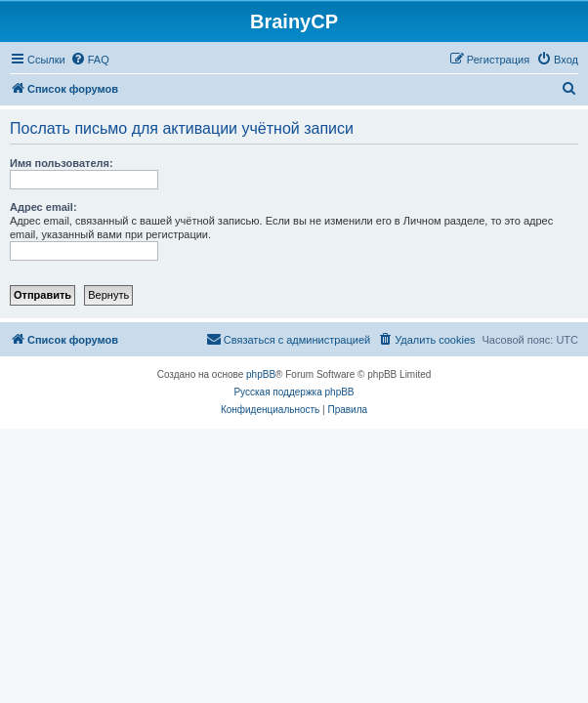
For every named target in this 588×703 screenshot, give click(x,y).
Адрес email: (43, 207)
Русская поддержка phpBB (294, 392)
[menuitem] (90, 60)
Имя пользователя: (62, 163)
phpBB (261, 374)
